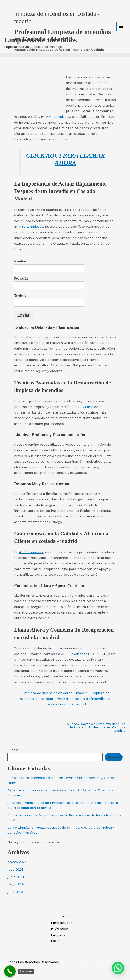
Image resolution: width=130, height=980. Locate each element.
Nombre (21, 261)
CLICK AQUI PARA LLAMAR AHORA (66, 159)
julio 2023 (15, 892)
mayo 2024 (16, 884)
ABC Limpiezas (58, 117)
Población (22, 278)
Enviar (24, 315)
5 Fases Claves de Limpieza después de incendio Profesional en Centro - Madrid (96, 727)
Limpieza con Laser (62, 938)
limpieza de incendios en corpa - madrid (55, 693)
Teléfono (21, 295)
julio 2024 (15, 869)
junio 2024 (16, 877)
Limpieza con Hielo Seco (62, 925)
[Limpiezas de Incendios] (17, 16)
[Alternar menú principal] (121, 22)
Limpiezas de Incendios (40, 32)
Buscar (13, 750)
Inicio (65, 916)
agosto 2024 (17, 862)
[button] (118, 968)
